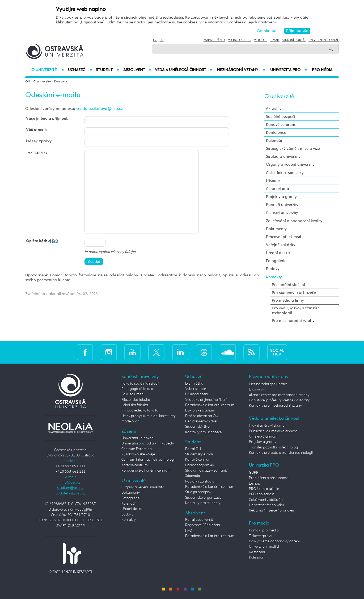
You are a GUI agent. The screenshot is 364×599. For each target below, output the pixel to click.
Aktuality (274, 108)
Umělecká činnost (263, 436)
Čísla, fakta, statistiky (285, 173)
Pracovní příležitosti (283, 237)
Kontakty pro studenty (203, 503)
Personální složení (288, 285)
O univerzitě (48, 70)
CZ (155, 40)
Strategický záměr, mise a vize (293, 149)
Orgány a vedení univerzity (290, 165)
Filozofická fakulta (136, 400)
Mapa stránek (214, 40)
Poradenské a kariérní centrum (146, 471)
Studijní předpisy (198, 492)
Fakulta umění (133, 394)
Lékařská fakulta (135, 405)
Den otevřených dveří (202, 421)
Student (108, 70)
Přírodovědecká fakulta (140, 410)
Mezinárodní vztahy (241, 70)
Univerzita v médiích (265, 547)
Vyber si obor (196, 389)
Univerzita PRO (289, 70)
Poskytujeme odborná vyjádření (274, 541)
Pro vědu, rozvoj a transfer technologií (295, 311)
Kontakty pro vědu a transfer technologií (281, 453)
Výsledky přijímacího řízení (206, 400)
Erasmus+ (257, 389)
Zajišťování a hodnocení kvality (294, 221)
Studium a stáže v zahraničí (207, 471)
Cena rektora (278, 189)
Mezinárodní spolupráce (268, 384)
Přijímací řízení (197, 394)
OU (28, 82)
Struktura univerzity (283, 157)
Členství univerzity (282, 213)
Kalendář (274, 141)
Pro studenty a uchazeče (294, 293)
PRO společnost (261, 494)
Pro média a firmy (288, 300)
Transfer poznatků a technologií (274, 447)
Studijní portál (294, 40)
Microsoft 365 (240, 40)
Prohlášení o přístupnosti (269, 478)
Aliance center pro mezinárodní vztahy (279, 395)
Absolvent (137, 70)
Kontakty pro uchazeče (203, 432)
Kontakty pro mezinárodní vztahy (275, 406)
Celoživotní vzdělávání (266, 500)
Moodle (261, 40)
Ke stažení (257, 552)
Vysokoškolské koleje (138, 454)
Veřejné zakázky (281, 245)
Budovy (273, 269)
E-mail (275, 40)
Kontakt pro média (264, 530)
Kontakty (61, 82)
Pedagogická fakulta (138, 389)
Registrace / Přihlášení (203, 525)
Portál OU (193, 449)
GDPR (254, 473)
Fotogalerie (276, 261)
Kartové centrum (281, 125)
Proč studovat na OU (202, 416)
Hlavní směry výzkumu (267, 426)
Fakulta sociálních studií (140, 384)
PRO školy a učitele (264, 489)
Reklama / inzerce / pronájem (272, 510)
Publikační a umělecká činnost (273, 431)
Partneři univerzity (282, 205)
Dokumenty (276, 229)
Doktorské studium (200, 410)
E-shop (255, 484)
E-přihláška (194, 384)
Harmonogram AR (200, 465)
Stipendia (193, 476)
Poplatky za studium (201, 481)
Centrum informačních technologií (148, 460)
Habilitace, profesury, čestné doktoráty (279, 400)
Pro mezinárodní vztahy (293, 321)
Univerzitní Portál (324, 40)
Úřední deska (278, 253)
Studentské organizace (203, 498)
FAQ (189, 531)
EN (161, 40)
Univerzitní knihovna (137, 438)
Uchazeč (80, 70)
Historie (273, 181)
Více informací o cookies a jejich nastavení (238, 22)
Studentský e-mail (199, 454)
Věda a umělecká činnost (183, 70)
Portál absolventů (199, 520)
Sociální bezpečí (281, 117)
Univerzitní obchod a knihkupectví (148, 443)
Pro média (322, 70)
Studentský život (198, 427)
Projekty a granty (281, 197)
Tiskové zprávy (261, 536)
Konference (276, 133)
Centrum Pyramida (137, 449)
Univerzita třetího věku (266, 505)
